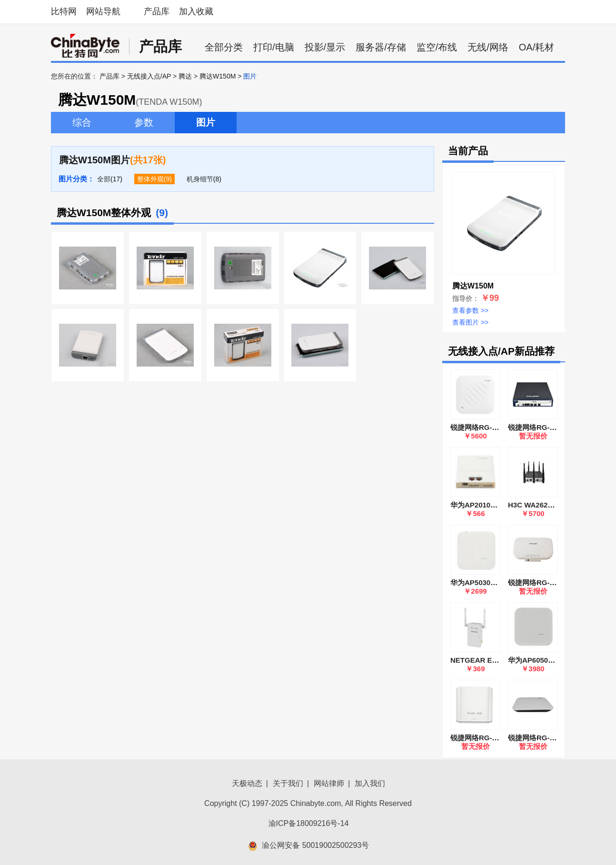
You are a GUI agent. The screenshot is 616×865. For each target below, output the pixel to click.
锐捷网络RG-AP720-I (542, 738)
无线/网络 (488, 47)
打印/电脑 (274, 47)
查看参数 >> (470, 310)
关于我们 (288, 783)
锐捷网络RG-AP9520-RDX (493, 427)
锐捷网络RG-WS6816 (542, 427)
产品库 (157, 11)
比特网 (64, 11)
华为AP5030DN (476, 582)
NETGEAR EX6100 (482, 660)
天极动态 (247, 783)
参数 (144, 122)
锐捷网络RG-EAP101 (484, 738)
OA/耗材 (537, 47)
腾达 (185, 76)
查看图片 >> (470, 322)
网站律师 (329, 783)
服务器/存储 (381, 47)
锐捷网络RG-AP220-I (542, 582)
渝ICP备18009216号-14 (309, 823)
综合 (82, 122)
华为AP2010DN (476, 505)
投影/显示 (325, 47)
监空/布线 (437, 47)
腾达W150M (218, 76)
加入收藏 (196, 11)
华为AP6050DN (533, 660)
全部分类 (224, 47)
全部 (104, 179)
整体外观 (150, 179)
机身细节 (200, 179)
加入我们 (370, 783)
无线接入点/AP (149, 76)
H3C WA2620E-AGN (541, 505)
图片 (206, 122)
